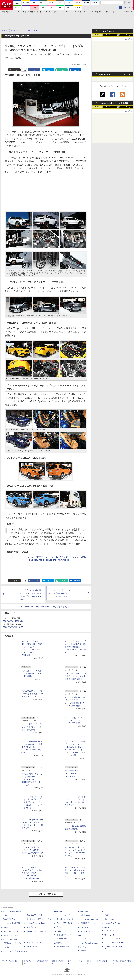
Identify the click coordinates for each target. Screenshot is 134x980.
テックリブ (82, 947)
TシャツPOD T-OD (64, 923)
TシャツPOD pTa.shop (113, 938)
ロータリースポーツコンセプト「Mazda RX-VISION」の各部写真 (60, 593)
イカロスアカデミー (88, 931)
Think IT (6, 915)
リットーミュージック (65, 915)
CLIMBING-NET (63, 939)
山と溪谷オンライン (64, 935)
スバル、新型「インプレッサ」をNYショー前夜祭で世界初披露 (32, 727)
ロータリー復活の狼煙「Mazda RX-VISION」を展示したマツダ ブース (32, 850)
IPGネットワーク (108, 935)
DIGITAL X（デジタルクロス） (38, 931)
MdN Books (85, 939)
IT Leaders (7, 927)
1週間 (118, 35)
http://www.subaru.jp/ (13, 621)
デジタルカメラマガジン (12, 943)
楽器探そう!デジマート (65, 919)
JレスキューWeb (87, 927)
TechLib (83, 951)
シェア (36, 70)
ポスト (16, 70)
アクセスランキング (107, 31)
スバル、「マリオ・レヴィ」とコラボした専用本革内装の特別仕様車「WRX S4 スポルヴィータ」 (75, 647)
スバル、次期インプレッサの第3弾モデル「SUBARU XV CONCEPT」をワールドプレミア (32, 779)
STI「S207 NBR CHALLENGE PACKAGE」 (72, 774)
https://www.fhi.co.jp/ (13, 627)
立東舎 (59, 927)
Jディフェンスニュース (89, 919)
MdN (80, 936)
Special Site (104, 74)
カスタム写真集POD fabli (114, 942)
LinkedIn (77, 70)
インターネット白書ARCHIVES (15, 951)
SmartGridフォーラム (35, 915)
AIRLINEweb (85, 915)
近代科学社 (58, 943)
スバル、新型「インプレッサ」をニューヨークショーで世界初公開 (75, 720)
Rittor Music (59, 912)
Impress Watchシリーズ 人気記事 (114, 103)
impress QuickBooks (112, 923)
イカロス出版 (83, 912)
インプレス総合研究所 (12, 923)
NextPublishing (32, 946)
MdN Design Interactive (89, 943)
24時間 (108, 35)
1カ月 (128, 35)
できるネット (8, 947)
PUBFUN (105, 927)
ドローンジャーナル (11, 931)
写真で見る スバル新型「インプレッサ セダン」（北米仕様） (32, 673)
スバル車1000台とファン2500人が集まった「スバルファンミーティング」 (32, 694)
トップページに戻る (46, 894)
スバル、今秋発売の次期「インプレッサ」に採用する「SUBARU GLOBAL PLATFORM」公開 (32, 747)
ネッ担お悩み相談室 (11, 936)
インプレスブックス (34, 942)
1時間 (97, 35)
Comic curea (109, 919)
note (63, 70)
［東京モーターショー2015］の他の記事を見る (46, 607)
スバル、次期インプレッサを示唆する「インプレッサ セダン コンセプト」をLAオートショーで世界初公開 (32, 802)
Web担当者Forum (10, 919)
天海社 (107, 915)
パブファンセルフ (111, 931)
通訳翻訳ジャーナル (88, 923)
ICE (103, 912)
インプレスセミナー (34, 927)
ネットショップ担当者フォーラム (39, 919)
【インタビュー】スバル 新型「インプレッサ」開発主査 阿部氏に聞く (75, 676)
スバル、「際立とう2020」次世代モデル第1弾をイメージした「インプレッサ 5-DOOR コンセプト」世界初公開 (32, 873)
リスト (24, 70)
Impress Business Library (36, 923)
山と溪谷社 (58, 931)
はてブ (50, 70)
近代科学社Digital (63, 946)
